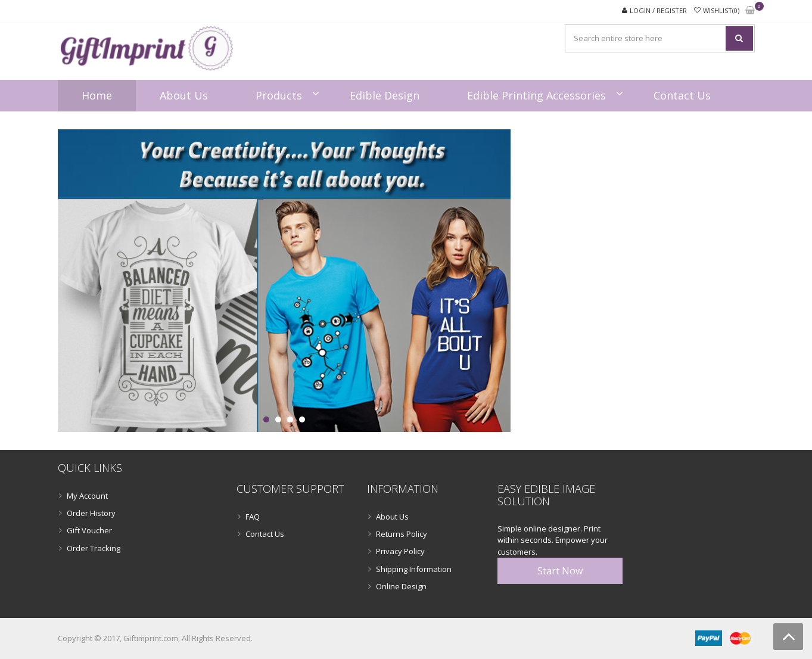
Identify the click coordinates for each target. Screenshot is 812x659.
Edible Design (385, 95)
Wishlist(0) (721, 10)
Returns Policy (402, 534)
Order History (91, 513)
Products (279, 95)
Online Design (401, 586)
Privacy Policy (400, 551)
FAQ (253, 517)
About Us (184, 95)
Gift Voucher (89, 530)
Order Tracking (94, 548)
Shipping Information (414, 569)
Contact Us (682, 95)
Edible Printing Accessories (536, 95)
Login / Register (658, 10)
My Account (87, 496)
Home (97, 95)
